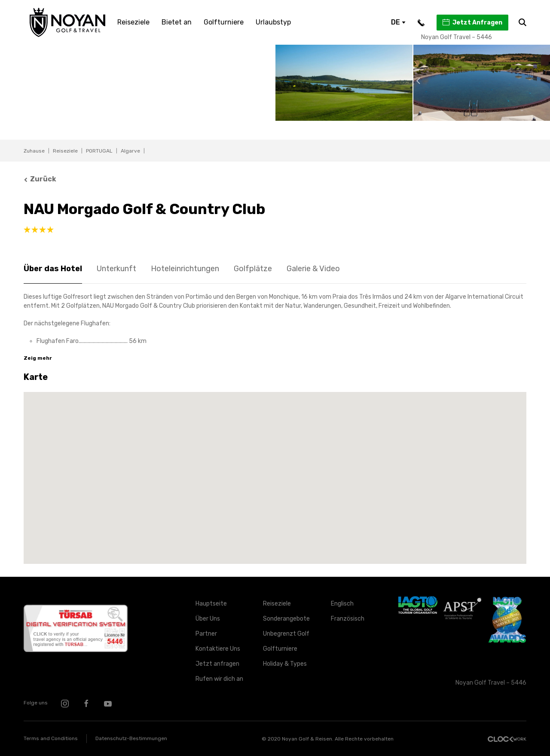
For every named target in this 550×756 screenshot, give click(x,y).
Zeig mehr (38, 358)
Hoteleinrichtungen (185, 269)
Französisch (348, 619)
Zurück (40, 179)
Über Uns (208, 619)
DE (398, 22)
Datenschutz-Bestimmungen (131, 738)
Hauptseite (211, 604)
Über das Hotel (53, 269)
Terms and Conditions (51, 738)
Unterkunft (116, 269)
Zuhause (34, 151)
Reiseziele (133, 22)
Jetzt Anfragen (472, 22)
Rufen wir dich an (219, 679)
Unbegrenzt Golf (286, 634)
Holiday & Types (285, 664)
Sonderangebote (286, 619)
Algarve (130, 151)
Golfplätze (253, 269)
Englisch (342, 604)
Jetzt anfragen (217, 664)
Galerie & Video (313, 269)
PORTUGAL (99, 151)
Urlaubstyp (273, 22)
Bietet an (177, 22)
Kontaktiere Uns (218, 649)
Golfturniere (224, 22)
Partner (206, 634)
